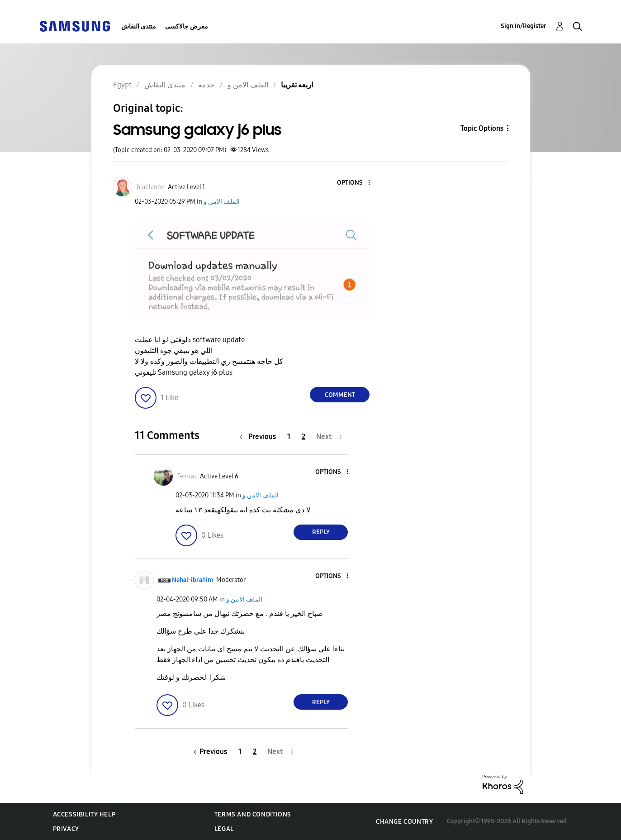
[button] (354, 183)
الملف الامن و (222, 202)
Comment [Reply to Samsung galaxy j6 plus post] (340, 395)
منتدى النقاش (139, 26)
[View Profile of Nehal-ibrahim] (192, 580)
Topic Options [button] (482, 128)
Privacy (66, 829)
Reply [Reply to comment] (321, 532)
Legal (224, 829)
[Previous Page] (260, 437)
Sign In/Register (524, 26)
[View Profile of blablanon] (151, 187)
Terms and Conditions (253, 814)
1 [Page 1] (289, 437)
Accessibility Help (84, 814)
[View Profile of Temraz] (187, 476)
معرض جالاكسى (187, 26)
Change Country (404, 822)
